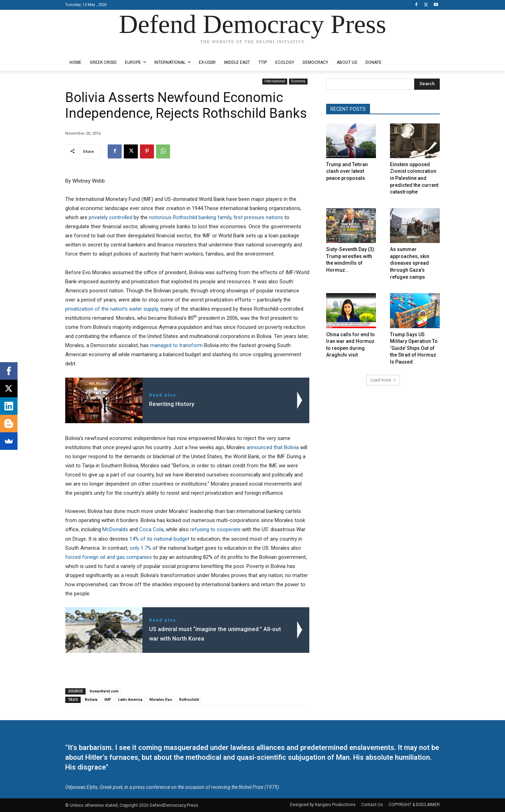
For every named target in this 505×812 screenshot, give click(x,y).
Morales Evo (161, 700)
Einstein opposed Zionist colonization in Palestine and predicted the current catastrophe (414, 178)
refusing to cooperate (215, 529)
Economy (298, 82)
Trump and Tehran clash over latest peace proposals (347, 171)
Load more (383, 380)
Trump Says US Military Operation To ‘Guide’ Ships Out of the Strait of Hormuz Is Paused (414, 348)
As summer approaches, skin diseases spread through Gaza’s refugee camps (410, 263)
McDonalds (115, 529)
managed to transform (176, 345)
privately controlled (110, 217)
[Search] (427, 84)
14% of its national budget (159, 539)
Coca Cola (151, 529)
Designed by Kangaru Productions (93, 49)
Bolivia (91, 700)
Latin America (130, 700)
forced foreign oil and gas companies (109, 557)
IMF (108, 700)
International (275, 82)
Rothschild (189, 700)
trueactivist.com (104, 691)
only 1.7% (140, 548)
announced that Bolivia (273, 447)
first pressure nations (258, 217)
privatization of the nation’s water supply (112, 309)
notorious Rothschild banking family (190, 217)
